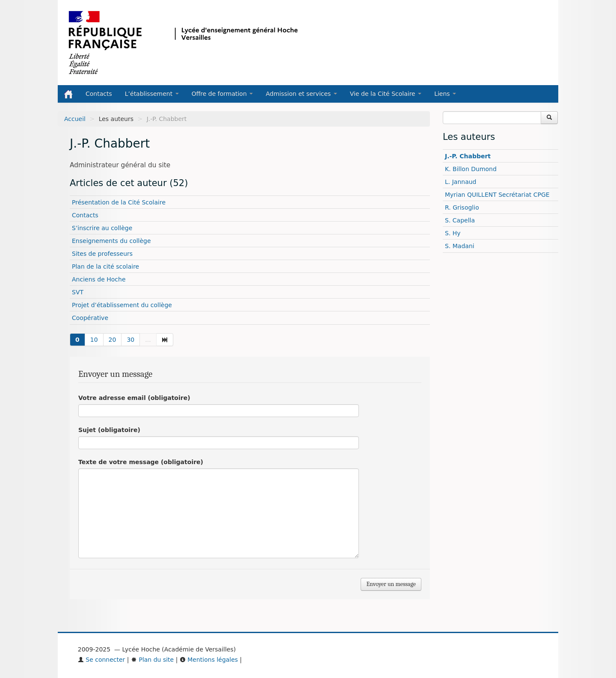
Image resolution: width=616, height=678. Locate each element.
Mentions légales (209, 660)
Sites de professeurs (102, 254)
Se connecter (102, 660)
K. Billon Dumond (471, 169)
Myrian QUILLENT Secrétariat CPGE (497, 195)
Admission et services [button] (301, 94)
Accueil (75, 119)
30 (130, 340)
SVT (78, 292)
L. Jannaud (461, 182)
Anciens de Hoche (99, 279)
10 (94, 340)
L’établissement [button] (152, 94)
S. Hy (453, 233)
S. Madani (460, 246)
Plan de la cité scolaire (105, 266)
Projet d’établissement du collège (122, 305)
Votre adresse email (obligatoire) (134, 398)
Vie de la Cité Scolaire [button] (386, 94)
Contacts (99, 94)
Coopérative (90, 318)
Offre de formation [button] (222, 94)
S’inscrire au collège (102, 228)
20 (113, 340)
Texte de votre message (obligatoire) (141, 462)
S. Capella (460, 220)
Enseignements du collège (111, 241)
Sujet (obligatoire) (109, 430)
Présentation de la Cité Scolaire (119, 202)
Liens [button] (445, 94)
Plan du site (152, 660)
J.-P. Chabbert (468, 156)
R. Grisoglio (462, 207)
